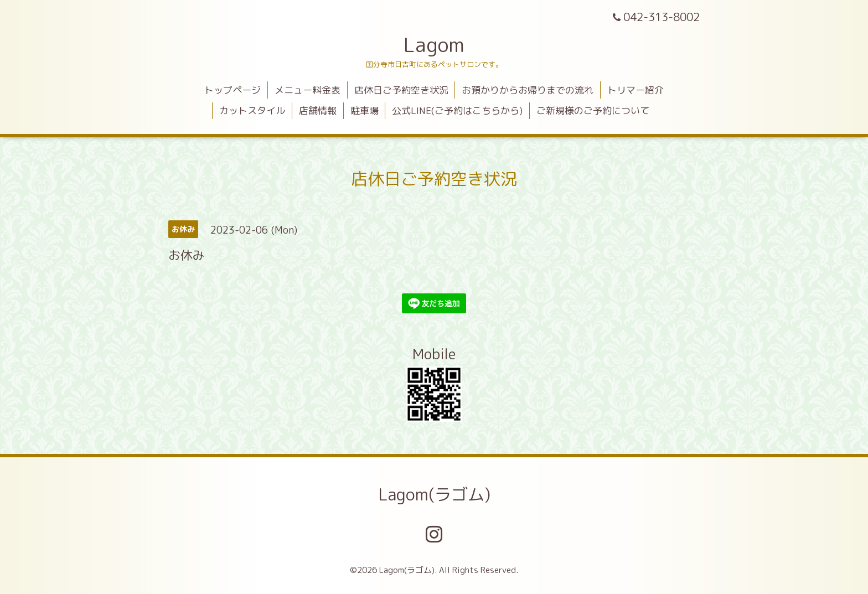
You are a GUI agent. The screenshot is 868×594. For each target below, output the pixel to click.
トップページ (232, 90)
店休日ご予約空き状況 (401, 90)
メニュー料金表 (308, 90)
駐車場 (365, 110)
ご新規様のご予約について (593, 110)
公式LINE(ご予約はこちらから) (457, 110)
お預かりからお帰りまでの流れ (528, 90)
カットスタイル (252, 110)
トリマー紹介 (635, 90)
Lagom (434, 45)
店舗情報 (318, 110)
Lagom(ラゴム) (434, 494)
